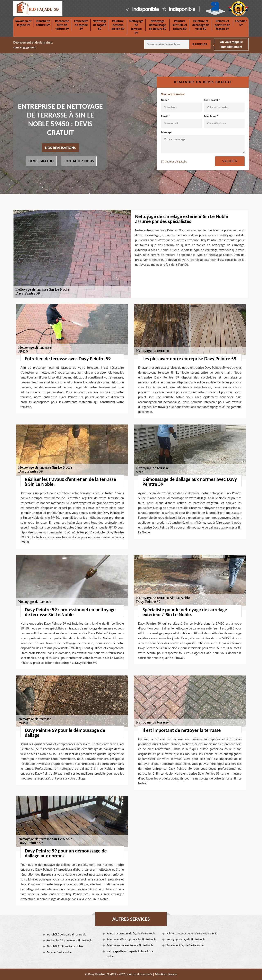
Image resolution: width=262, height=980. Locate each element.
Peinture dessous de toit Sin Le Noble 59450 (192, 934)
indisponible (145, 9)
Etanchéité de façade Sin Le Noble (67, 935)
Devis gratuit (41, 161)
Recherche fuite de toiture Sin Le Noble (70, 940)
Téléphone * (224, 121)
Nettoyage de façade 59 (100, 25)
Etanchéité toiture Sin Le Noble (65, 946)
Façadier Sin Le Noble (59, 952)
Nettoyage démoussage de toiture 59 (158, 25)
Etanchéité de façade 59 (81, 25)
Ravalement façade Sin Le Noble (185, 945)
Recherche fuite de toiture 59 (62, 25)
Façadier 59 (241, 23)
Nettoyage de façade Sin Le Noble (186, 939)
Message (203, 142)
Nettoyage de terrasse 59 (136, 27)
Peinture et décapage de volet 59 (201, 25)
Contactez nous (79, 161)
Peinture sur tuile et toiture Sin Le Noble (130, 945)
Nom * (181, 105)
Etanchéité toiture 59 (43, 23)
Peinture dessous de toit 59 (118, 25)
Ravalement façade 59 (23, 23)
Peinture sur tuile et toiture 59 (180, 25)
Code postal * (224, 105)
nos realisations (60, 148)
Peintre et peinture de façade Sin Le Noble (131, 934)
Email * (181, 121)
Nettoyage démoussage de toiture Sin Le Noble (130, 954)
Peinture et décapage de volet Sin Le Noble (132, 939)
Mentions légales (166, 974)
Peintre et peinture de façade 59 (222, 25)
